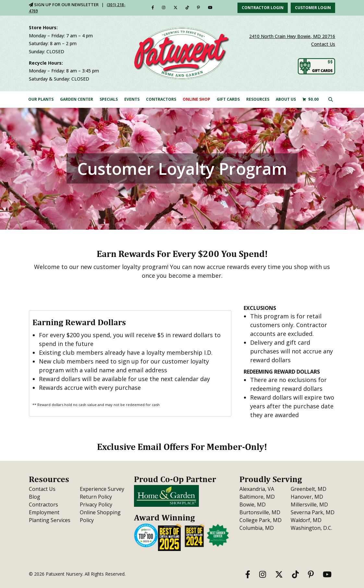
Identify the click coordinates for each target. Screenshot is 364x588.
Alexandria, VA (257, 489)
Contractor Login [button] (263, 8)
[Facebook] (153, 8)
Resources (258, 99)
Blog (35, 497)
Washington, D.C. (311, 528)
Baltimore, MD (257, 497)
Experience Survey (102, 489)
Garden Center (77, 99)
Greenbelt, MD (309, 489)
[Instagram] (164, 8)
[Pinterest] (198, 8)
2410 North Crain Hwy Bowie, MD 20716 (292, 36)
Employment (44, 512)
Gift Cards (228, 99)
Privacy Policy (96, 505)
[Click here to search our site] (331, 99)
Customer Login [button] (313, 8)
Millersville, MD (309, 505)
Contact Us (323, 44)
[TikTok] (187, 8)
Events (132, 99)
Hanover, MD (307, 497)
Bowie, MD (253, 505)
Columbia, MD (257, 528)
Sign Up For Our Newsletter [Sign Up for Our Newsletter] (64, 5)
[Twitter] (176, 8)
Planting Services (50, 520)
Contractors (161, 99)
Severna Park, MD (313, 512)
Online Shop (196, 99)
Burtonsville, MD (260, 512)
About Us (286, 99)
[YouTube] (210, 8)
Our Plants (41, 99)
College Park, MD (261, 520)
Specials (109, 99)
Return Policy (96, 497)
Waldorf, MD (306, 520)
